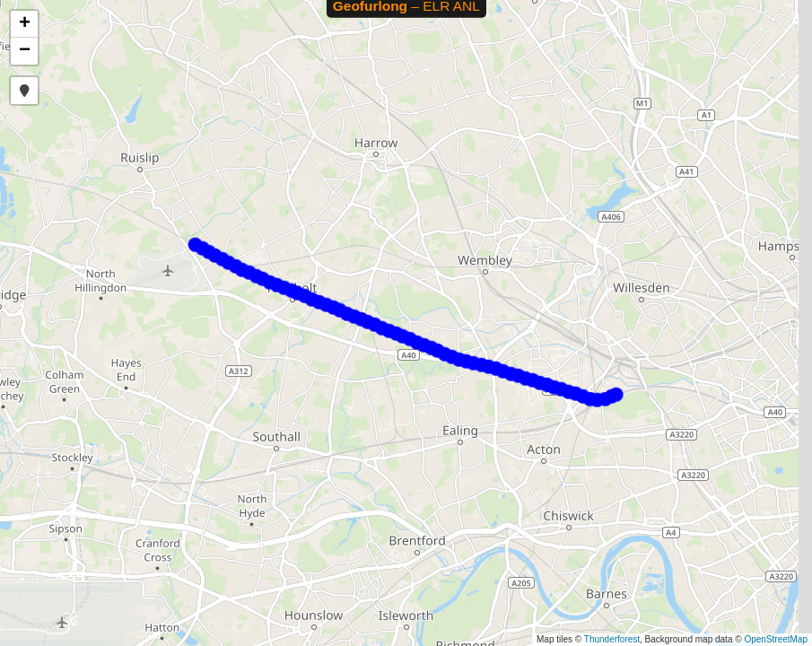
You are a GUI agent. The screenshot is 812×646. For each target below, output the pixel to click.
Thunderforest (612, 639)
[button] (24, 24)
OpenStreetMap (776, 639)
